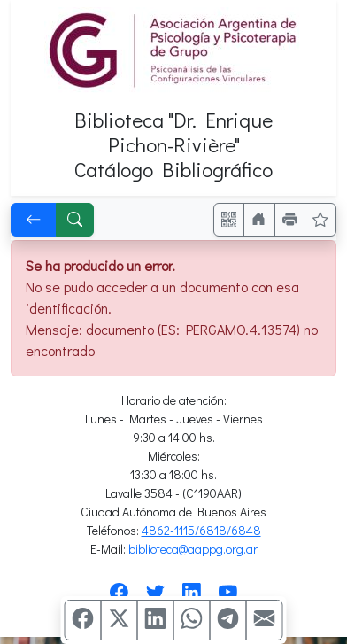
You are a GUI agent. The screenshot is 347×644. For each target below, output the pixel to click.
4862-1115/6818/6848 (201, 530)
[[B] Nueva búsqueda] (75, 220)
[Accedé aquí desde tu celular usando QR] (229, 220)
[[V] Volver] (34, 220)
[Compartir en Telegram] (228, 620)
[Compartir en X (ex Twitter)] (120, 620)
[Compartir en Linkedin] (156, 620)
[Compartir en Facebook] (83, 620)
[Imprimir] (290, 220)
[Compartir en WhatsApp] (192, 620)
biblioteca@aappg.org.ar (193, 549)
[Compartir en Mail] (265, 620)
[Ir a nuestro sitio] (259, 220)
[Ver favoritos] (320, 220)
